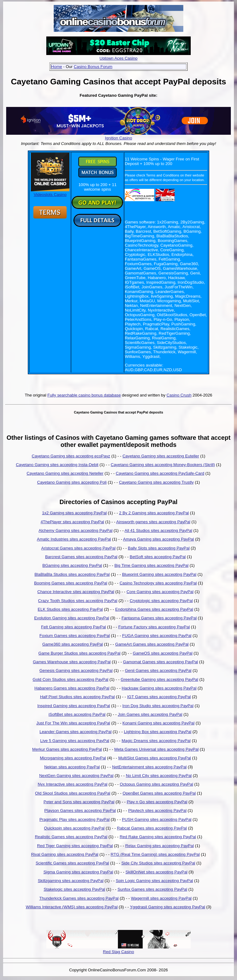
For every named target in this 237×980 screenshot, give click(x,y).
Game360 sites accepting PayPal (73, 644)
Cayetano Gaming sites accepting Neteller (65, 473)
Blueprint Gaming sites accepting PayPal (159, 574)
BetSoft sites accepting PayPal (158, 557)
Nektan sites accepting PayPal (72, 767)
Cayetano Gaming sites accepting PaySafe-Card (160, 473)
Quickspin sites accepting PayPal (74, 828)
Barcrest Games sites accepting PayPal (81, 557)
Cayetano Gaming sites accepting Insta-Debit (57, 465)
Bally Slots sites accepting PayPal (159, 548)
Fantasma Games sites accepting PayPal (159, 618)
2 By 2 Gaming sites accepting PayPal (154, 513)
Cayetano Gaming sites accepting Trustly (156, 482)
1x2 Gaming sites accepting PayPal (74, 513)
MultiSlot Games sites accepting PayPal (155, 758)
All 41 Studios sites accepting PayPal (158, 530)
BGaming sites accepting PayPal (72, 565)
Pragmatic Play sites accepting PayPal (75, 819)
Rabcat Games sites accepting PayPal (152, 828)
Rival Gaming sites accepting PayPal (65, 854)
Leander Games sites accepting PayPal (75, 732)
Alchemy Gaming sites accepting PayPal (75, 530)
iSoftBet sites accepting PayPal (77, 714)
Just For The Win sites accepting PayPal (73, 723)
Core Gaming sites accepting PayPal (160, 592)
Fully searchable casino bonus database (84, 395)
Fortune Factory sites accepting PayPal (154, 627)
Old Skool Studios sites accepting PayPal (73, 793)
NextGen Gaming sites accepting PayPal (76, 776)
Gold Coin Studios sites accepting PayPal (71, 679)
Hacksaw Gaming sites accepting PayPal (159, 688)
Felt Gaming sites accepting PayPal (73, 627)
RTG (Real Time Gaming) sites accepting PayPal (155, 854)
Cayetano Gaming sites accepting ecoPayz (71, 456)
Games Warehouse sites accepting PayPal (72, 662)
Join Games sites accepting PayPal (150, 714)
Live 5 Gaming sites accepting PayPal (75, 741)
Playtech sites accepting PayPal (157, 810)
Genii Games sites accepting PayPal (158, 670)
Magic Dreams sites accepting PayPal (156, 741)
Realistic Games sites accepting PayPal (71, 837)
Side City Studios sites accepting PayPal (158, 863)
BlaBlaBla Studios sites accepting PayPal (72, 574)
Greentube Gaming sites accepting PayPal (159, 679)
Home (57, 67)
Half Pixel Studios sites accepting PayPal (77, 697)
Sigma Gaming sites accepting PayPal (78, 872)
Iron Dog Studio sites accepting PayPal (158, 706)
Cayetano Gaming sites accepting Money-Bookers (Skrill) (163, 465)
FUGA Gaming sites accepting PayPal (157, 636)
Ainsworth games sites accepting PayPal (153, 522)
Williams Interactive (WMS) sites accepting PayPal (72, 907)
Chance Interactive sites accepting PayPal (76, 592)
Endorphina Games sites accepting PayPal (154, 609)
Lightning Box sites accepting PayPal (158, 732)
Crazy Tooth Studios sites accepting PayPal (78, 601)
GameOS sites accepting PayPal (162, 653)
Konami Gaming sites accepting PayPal (158, 723)
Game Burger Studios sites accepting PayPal (79, 653)
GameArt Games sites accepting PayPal (152, 644)
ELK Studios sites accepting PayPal (70, 609)
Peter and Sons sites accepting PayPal (79, 802)
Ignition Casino (118, 138)
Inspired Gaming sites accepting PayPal (74, 706)
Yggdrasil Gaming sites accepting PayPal (168, 907)
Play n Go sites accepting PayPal (157, 802)
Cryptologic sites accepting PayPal (161, 601)
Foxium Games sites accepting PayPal (75, 636)
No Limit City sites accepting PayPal (159, 776)
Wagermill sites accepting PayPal (161, 898)
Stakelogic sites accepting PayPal (74, 889)
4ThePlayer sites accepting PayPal (72, 522)
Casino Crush (179, 395)
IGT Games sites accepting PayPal (159, 697)
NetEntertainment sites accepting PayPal (149, 767)
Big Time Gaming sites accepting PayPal (152, 565)
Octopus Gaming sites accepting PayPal (156, 784)
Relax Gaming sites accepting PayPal (160, 846)
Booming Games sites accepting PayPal (71, 583)
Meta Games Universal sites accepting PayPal (156, 749)
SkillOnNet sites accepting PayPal (157, 872)
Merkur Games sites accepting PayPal (67, 749)
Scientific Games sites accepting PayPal (72, 863)
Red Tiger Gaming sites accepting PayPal (75, 846)
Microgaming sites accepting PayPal (73, 758)
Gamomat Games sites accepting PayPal (161, 662)
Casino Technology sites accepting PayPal (158, 583)
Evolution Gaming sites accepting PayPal (72, 618)
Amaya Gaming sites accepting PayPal (159, 539)
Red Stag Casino (119, 952)
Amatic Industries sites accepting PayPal (74, 539)
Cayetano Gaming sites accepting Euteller (161, 456)
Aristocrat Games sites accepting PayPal (79, 548)
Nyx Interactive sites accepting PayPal (73, 784)
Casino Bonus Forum (93, 67)
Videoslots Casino (50, 192)
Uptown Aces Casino (119, 58)
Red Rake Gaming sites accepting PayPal (158, 837)
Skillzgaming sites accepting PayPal (71, 881)
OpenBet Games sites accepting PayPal (159, 793)
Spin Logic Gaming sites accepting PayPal (154, 881)
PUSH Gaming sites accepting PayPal (157, 819)
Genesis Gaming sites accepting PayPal (76, 670)
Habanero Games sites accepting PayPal (72, 688)
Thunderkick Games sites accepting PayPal (79, 898)
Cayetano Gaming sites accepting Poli (72, 482)
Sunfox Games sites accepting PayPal (152, 889)
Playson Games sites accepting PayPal (80, 810)
